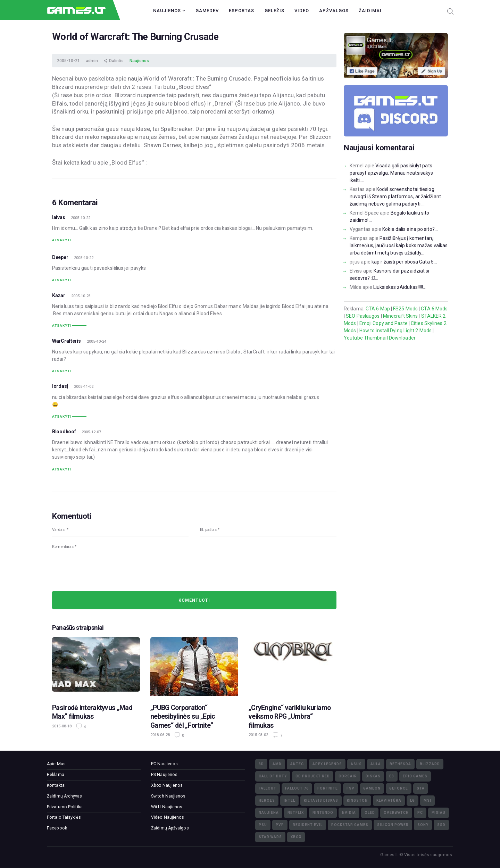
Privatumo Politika (65, 807)
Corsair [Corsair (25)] (348, 776)
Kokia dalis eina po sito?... (410, 229)
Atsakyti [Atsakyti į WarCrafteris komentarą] (62, 371)
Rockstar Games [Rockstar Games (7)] (350, 825)
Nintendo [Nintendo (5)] (323, 813)
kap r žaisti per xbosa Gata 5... (404, 262)
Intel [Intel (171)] (289, 800)
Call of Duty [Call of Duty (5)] (273, 776)
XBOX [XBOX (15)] (296, 837)
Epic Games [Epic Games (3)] (415, 776)
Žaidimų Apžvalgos (170, 828)
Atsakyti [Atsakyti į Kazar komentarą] (62, 325)
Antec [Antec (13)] (297, 764)
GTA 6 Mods (434, 309)
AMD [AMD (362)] (277, 764)
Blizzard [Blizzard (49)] (430, 764)
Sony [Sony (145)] (423, 825)
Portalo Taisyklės (64, 817)
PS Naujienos (164, 775)
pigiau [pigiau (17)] (439, 813)
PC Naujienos (164, 764)
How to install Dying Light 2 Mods (395, 331)
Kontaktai (56, 785)
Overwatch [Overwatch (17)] (396, 813)
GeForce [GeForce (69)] (399, 788)
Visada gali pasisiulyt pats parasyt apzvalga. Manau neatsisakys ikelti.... (391, 173)
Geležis (274, 11)
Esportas (241, 11)
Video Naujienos (168, 817)
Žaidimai (370, 11)
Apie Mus (56, 764)
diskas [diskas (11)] (373, 776)
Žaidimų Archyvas (65, 796)
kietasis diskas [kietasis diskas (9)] (321, 800)
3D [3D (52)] (261, 764)
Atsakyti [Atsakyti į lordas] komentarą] (62, 416)
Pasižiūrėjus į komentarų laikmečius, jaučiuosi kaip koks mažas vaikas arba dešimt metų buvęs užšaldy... (399, 245)
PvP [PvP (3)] (280, 825)
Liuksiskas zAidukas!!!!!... (400, 287)
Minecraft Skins (401, 316)
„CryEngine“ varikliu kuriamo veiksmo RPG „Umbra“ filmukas (290, 717)
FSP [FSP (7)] (351, 788)
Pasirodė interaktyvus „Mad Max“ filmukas (92, 712)
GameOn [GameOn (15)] (372, 788)
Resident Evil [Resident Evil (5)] (308, 825)
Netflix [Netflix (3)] (296, 813)
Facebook (57, 828)
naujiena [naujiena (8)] (269, 813)
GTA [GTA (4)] (421, 788)
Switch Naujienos (168, 796)
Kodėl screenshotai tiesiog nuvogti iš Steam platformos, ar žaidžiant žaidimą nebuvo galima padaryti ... (395, 197)
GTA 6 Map (378, 309)
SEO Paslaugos (363, 316)
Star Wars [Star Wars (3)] (270, 837)
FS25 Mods (405, 309)
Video (302, 11)
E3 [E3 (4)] (392, 776)
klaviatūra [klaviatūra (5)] (389, 800)
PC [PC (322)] (420, 813)
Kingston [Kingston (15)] (357, 800)
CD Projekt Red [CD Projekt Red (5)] (313, 776)
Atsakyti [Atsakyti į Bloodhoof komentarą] (62, 469)
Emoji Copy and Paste (384, 323)
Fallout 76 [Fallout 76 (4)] (297, 788)
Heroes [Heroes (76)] (267, 800)
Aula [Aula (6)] (376, 764)
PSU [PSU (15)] (263, 825)
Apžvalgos (334, 11)
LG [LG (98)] (412, 800)
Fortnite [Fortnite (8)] (328, 788)
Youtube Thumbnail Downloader (380, 338)
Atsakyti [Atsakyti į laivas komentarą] (62, 240)
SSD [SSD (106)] (441, 825)
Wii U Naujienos (167, 807)
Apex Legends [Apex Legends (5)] (327, 764)
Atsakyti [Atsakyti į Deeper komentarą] (62, 280)
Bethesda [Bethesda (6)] (400, 764)
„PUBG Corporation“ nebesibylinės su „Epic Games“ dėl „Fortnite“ (183, 717)
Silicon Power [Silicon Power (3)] (393, 825)
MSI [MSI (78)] (427, 800)
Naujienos (169, 11)
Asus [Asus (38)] (356, 764)
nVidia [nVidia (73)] (349, 813)
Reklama (56, 775)
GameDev (207, 11)
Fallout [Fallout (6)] (268, 788)
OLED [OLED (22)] (370, 813)
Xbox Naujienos (167, 785)
